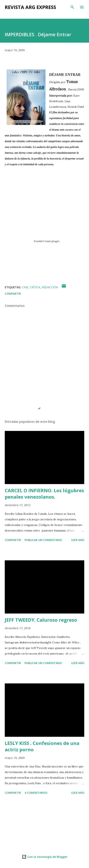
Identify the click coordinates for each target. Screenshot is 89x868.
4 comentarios (36, 793)
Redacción (50, 287)
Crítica (35, 287)
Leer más (78, 540)
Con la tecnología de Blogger (45, 857)
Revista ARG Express (30, 7)
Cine (25, 287)
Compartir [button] (13, 294)
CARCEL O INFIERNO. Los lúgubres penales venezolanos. (44, 494)
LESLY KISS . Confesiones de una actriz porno (42, 746)
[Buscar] (72, 7)
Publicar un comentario (43, 540)
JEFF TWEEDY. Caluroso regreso (41, 620)
